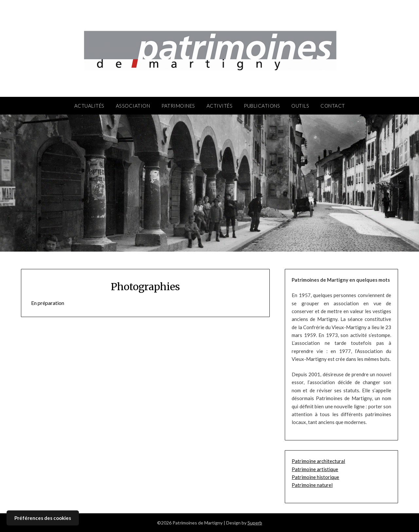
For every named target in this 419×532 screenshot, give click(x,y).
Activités (220, 106)
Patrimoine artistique (315, 469)
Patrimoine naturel (312, 485)
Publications (262, 106)
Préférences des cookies (43, 518)
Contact (333, 106)
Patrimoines (178, 106)
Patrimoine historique (315, 477)
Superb (255, 523)
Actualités (89, 106)
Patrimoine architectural (318, 461)
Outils (300, 106)
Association (133, 106)
